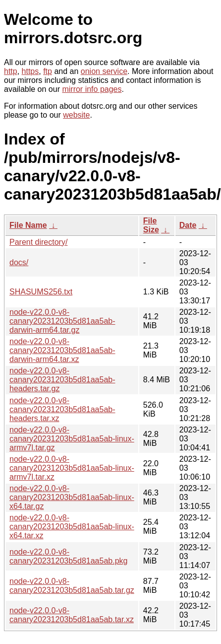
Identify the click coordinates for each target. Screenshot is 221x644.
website (76, 115)
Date (188, 225)
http (11, 71)
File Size (151, 225)
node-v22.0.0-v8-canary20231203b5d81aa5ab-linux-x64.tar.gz (72, 497)
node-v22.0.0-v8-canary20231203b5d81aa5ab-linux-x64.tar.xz (72, 527)
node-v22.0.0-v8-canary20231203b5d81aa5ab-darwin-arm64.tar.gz (62, 321)
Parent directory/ (38, 242)
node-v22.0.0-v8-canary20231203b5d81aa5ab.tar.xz (72, 615)
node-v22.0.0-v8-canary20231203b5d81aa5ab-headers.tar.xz (62, 409)
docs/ (19, 262)
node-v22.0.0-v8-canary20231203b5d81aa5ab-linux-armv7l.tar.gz (72, 439)
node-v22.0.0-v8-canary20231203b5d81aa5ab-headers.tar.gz (62, 380)
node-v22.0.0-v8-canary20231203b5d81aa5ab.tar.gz (72, 586)
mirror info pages (92, 89)
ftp (48, 71)
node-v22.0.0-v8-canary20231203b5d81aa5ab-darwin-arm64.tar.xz (62, 350)
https (30, 71)
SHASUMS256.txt (41, 292)
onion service (104, 71)
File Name (28, 225)
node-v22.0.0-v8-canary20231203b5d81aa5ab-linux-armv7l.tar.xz (72, 468)
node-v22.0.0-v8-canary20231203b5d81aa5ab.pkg (68, 556)
